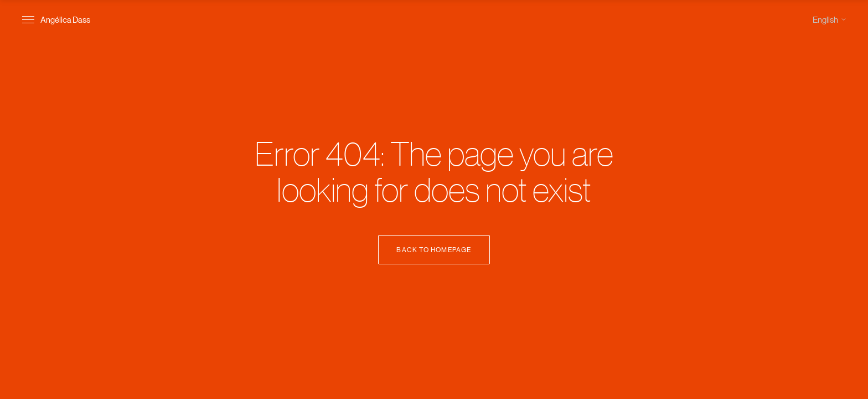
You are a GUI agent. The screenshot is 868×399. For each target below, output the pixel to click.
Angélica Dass (65, 19)
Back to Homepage (434, 249)
